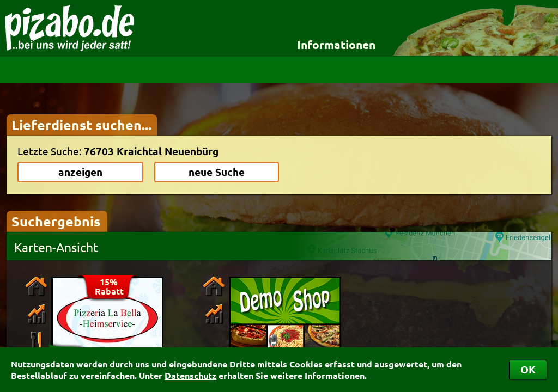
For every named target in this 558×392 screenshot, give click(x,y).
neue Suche (217, 172)
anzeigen (80, 172)
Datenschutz (190, 375)
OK (528, 369)
